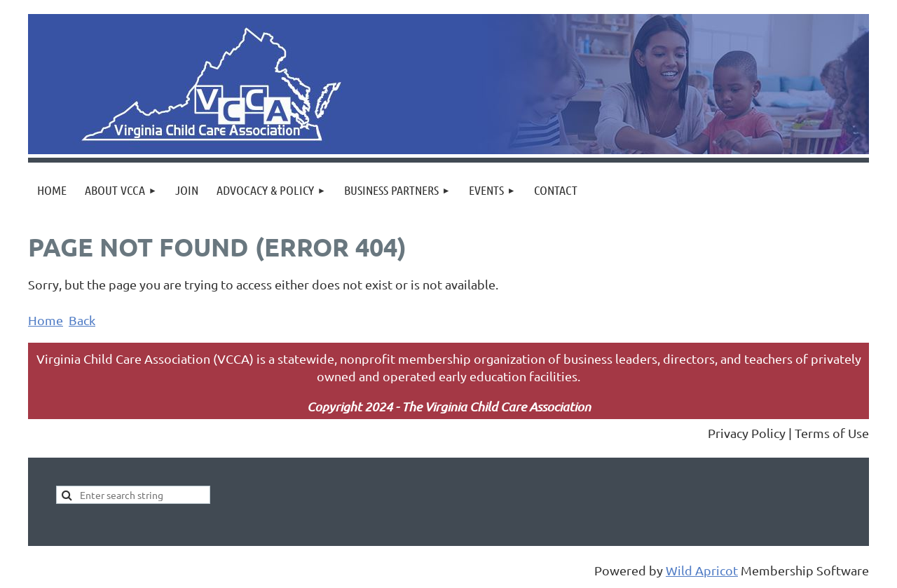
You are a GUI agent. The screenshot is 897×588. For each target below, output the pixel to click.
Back (82, 320)
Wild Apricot (702, 570)
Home (46, 320)
